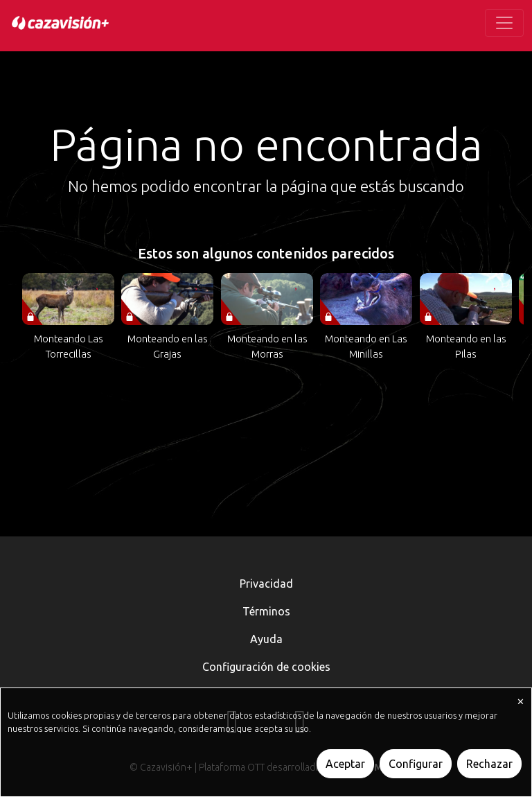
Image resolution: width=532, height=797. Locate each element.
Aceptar (345, 764)
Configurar (416, 764)
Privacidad (266, 584)
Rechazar (489, 764)
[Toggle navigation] (504, 23)
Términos (266, 611)
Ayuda (266, 639)
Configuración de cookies (266, 667)
